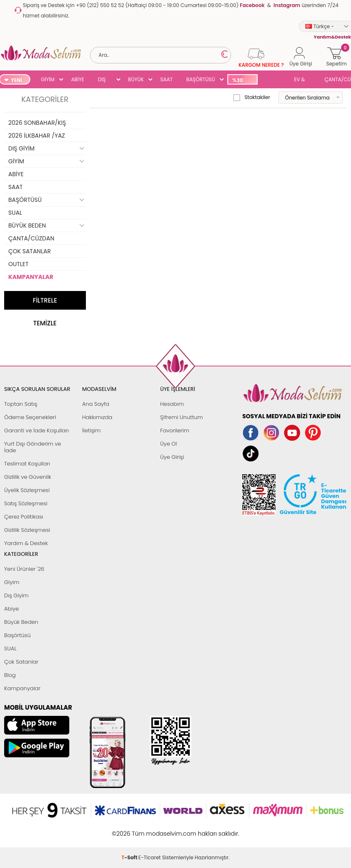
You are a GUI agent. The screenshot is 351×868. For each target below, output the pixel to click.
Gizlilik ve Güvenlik (28, 477)
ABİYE (78, 79)
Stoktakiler (252, 97)
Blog (10, 675)
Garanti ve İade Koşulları (37, 430)
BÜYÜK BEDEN (136, 80)
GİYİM (48, 79)
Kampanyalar (22, 688)
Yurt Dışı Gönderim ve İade (33, 447)
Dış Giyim (16, 595)
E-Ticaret (150, 829)
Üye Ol (169, 444)
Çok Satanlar (21, 662)
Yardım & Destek (26, 543)
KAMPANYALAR (31, 277)
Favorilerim (175, 430)
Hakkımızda (97, 417)
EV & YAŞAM (303, 80)
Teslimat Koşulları (27, 464)
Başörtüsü (17, 635)
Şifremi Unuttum (182, 417)
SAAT (166, 79)
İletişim (91, 430)
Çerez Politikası (24, 517)
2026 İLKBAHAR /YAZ (37, 136)
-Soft (130, 829)
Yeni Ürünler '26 (24, 569)
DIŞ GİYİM (105, 80)
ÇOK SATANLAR (29, 251)
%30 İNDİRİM (242, 81)
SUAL (274, 80)
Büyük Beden (21, 622)
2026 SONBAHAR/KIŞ (37, 123)
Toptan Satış (21, 404)
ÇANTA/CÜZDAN (31, 238)
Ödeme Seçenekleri (30, 417)
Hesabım (172, 404)
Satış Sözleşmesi (26, 503)
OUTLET (18, 264)
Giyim (12, 582)
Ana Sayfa (96, 404)
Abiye (11, 609)
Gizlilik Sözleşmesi (27, 530)
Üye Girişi (172, 457)
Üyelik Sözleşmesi (27, 490)
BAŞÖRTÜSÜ (201, 79)
